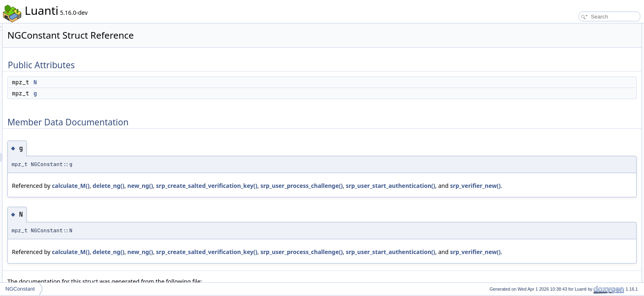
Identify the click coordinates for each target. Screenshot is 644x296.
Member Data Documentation (585, 55)
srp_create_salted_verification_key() (309, 186)
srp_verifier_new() (244, 195)
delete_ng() (211, 186)
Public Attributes (570, 28)
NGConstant (20, 289)
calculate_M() (173, 186)
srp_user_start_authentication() (159, 195)
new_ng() (243, 186)
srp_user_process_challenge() (404, 186)
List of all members (573, 82)
